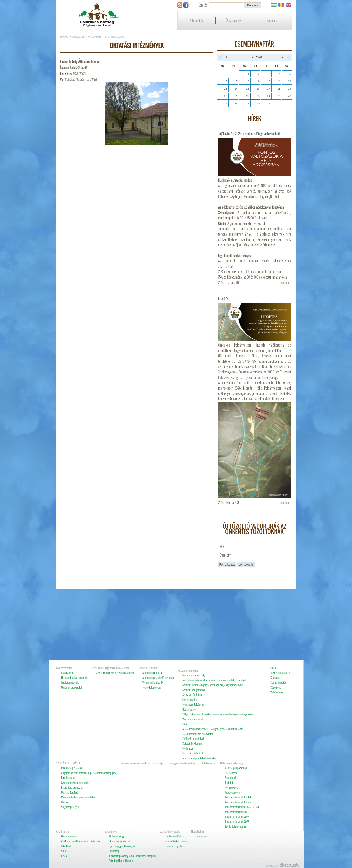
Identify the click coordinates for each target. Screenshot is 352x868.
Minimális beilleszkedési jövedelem (79, 797)
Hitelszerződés (209, 763)
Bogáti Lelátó (189, 709)
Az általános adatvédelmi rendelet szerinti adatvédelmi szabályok (215, 680)
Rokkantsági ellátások (72, 768)
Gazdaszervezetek (70, 682)
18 (279, 89)
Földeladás (188, 748)
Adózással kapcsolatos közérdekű (199, 758)
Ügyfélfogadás (190, 699)
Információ (201, 836)
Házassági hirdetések (193, 753)
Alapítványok (68, 673)
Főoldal (64, 36)
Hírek (273, 668)
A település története (153, 673)
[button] (253, 5)
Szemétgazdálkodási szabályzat (183, 763)
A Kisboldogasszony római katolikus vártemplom (133, 856)
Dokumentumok (69, 836)
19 (289, 89)
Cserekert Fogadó (173, 846)
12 (289, 81)
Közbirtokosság (116, 836)
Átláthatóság (63, 831)
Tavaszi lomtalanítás (280, 673)
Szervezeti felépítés (192, 695)
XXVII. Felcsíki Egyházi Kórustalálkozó (110, 668)
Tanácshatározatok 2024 (237, 812)
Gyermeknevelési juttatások (75, 782)
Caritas (64, 802)
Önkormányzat (235, 20)
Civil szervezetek (64, 668)
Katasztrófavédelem (192, 743)
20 (226, 96)
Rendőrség (114, 851)
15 (248, 89)
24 (269, 96)
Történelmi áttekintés (148, 668)
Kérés (64, 856)
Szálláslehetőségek (170, 831)
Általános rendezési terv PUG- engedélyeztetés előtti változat (213, 729)
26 (289, 96)
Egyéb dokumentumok (236, 826)
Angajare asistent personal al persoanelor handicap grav (89, 773)
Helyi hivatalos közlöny (232, 763)
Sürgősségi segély (70, 807)
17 (269, 89)
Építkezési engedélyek (193, 739)
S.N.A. (64, 851)
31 (269, 103)
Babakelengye (68, 778)
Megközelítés (198, 831)
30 (258, 103)
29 (248, 103)
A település (197, 20)
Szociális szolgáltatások (194, 690)
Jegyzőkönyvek (232, 792)
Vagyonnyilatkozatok (193, 719)
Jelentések (66, 846)
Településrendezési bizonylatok (198, 734)
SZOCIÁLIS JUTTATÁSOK (68, 763)
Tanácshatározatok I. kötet (238, 797)
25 (279, 96)
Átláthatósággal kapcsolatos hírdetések (81, 841)
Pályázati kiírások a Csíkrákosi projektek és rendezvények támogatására (218, 714)
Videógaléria (277, 692)
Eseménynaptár (278, 682)
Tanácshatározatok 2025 (237, 817)
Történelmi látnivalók (153, 682)
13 (226, 89)
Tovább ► (285, 282)
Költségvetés (231, 787)
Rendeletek (231, 778)
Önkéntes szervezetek (72, 687)
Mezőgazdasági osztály (194, 675)
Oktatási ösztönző (70, 792)
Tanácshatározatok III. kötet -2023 (242, 807)
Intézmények (96, 36)
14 (236, 89)
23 (258, 96)
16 (258, 89)
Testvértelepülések (152, 687)
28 (236, 103)
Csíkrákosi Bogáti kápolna (121, 861)
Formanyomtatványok (193, 704)
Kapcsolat (273, 20)
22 (248, 96)
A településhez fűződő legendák (158, 677)
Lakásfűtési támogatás (72, 787)
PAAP (185, 724)
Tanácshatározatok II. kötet (238, 802)
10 (269, 81)
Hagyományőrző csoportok (74, 677)
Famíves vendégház (174, 836)
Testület (229, 782)
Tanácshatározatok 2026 (237, 821)
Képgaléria (276, 687)
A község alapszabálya (236, 768)
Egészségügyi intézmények (122, 846)
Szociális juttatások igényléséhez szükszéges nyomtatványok (213, 685)
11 (279, 81)
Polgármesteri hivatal (188, 670)
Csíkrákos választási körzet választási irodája (141, 763)
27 (226, 103)
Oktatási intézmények (115, 36)
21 (236, 96)
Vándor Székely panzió (176, 841)
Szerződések (231, 773)
